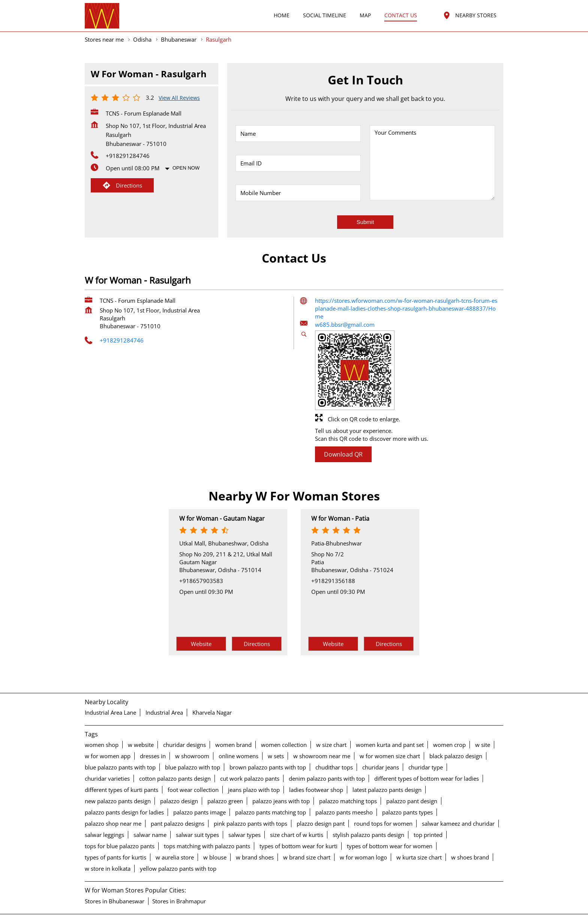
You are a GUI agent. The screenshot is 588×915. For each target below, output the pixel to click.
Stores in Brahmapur (179, 874)
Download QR (343, 428)
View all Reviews (179, 71)
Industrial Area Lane (110, 686)
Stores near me (104, 13)
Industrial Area (164, 686)
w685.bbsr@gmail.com (345, 298)
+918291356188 (333, 554)
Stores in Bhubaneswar (115, 874)
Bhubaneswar (179, 13)
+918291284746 (128, 129)
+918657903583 (201, 554)
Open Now (186, 141)
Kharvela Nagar (212, 686)
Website (201, 617)
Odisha (142, 13)
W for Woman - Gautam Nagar (222, 492)
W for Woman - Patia (340, 492)
